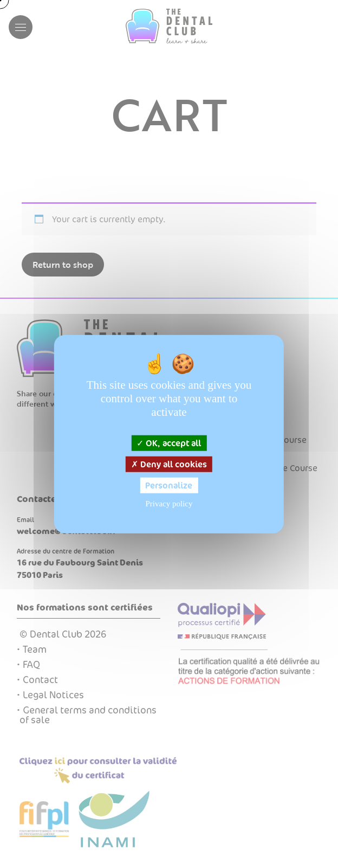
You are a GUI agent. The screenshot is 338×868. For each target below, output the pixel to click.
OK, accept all (169, 443)
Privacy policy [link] (169, 504)
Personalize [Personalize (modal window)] (169, 486)
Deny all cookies (169, 464)
